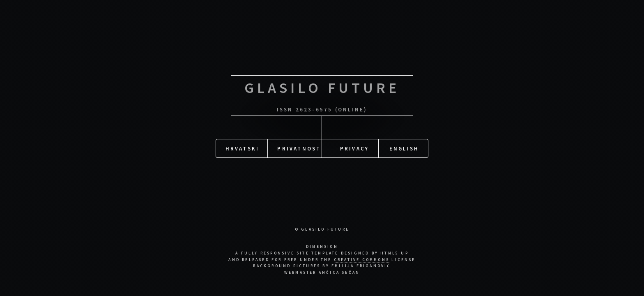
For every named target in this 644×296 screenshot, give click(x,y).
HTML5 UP (394, 253)
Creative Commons (362, 260)
